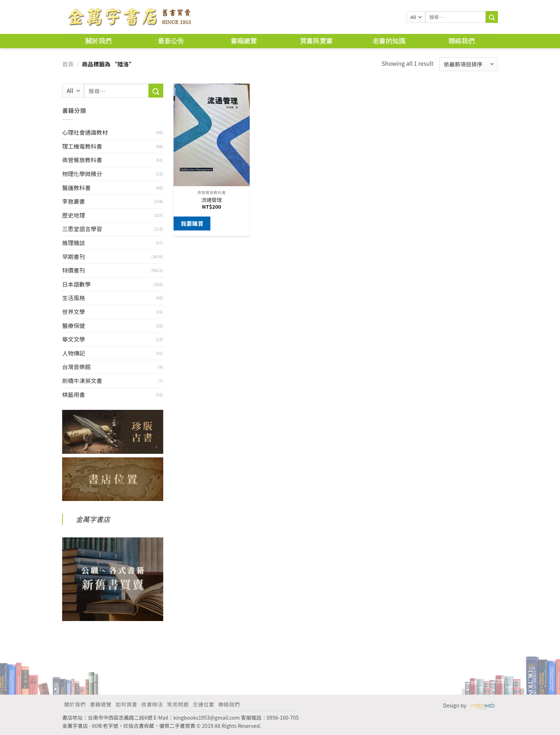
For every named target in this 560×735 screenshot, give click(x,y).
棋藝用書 (74, 394)
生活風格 (74, 298)
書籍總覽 (244, 41)
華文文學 (74, 339)
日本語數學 (76, 284)
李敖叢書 (74, 201)
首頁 (68, 64)
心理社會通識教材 (85, 132)
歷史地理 (74, 215)
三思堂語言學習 (82, 229)
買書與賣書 (316, 41)
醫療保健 (74, 326)
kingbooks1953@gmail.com (207, 717)
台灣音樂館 (76, 367)
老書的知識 (389, 41)
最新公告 (171, 41)
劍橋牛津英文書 (82, 381)
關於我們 (98, 41)
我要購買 (192, 223)
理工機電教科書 (82, 146)
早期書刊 (74, 257)
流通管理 (212, 200)
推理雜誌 (74, 243)
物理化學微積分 (82, 174)
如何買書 (126, 704)
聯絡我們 (462, 41)
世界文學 (74, 312)
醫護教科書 (76, 188)
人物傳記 (74, 353)
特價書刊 (74, 270)
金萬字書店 (93, 519)
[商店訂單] (469, 64)
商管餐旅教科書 (82, 160)
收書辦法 (152, 704)
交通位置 (204, 704)
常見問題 (178, 704)
